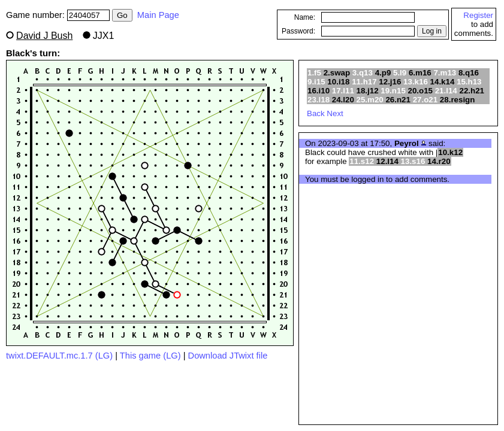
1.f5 (314, 73)
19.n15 (393, 91)
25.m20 (370, 100)
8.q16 (469, 73)
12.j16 (390, 82)
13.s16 (413, 161)
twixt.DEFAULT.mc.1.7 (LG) (59, 356)
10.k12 (450, 152)
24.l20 (343, 100)
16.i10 (319, 91)
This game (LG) (150, 356)
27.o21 (425, 100)
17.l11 (343, 91)
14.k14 (443, 82)
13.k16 (416, 82)
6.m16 (420, 73)
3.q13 (363, 73)
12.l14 (387, 161)
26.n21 (398, 100)
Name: (305, 17)
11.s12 (362, 161)
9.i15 (316, 82)
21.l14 (446, 91)
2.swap (337, 73)
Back (316, 113)
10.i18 (338, 82)
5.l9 (400, 73)
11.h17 (364, 82)
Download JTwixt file (228, 356)
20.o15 (421, 91)
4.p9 (383, 73)
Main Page (158, 15)
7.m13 (445, 73)
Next (335, 113)
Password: (298, 31)
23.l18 (319, 100)
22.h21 (472, 91)
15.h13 (469, 82)
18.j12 (368, 91)
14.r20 (439, 161)
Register (478, 15)
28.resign (458, 100)
